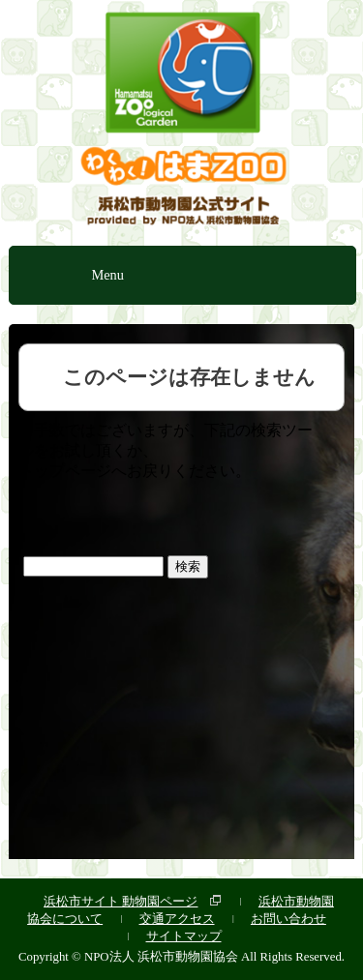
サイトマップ (184, 936)
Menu (107, 275)
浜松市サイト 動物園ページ (121, 901)
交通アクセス (177, 919)
